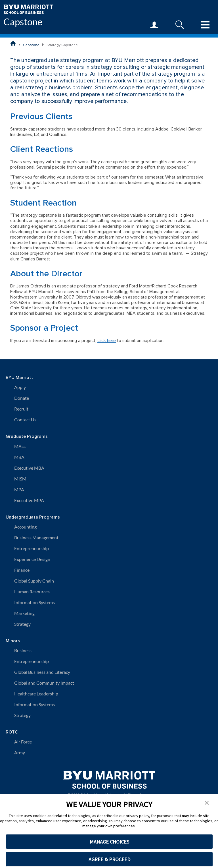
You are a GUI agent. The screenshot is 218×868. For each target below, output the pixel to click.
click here (107, 341)
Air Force (23, 742)
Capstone (23, 22)
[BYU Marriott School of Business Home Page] (13, 43)
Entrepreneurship (32, 548)
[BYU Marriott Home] (28, 9)
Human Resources (32, 592)
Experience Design (32, 559)
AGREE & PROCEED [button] (109, 859)
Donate (22, 398)
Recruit (21, 409)
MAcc (20, 446)
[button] (207, 802)
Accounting (25, 527)
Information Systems (34, 602)
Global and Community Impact (44, 683)
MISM (20, 479)
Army (20, 752)
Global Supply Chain (34, 581)
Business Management (36, 537)
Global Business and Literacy (42, 672)
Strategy (22, 624)
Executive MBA (29, 468)
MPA (19, 489)
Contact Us (25, 420)
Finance (22, 570)
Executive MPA (29, 500)
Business (23, 650)
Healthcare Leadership (36, 694)
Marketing (24, 613)
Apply (20, 387)
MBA (19, 457)
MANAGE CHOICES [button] (109, 842)
